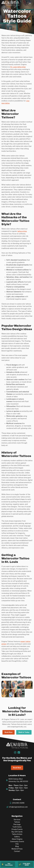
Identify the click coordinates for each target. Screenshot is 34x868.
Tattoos (17, 822)
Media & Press (17, 849)
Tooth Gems (17, 827)
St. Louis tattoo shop (18, 67)
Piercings (17, 824)
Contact (17, 851)
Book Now (9, 732)
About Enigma (17, 839)
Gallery (17, 837)
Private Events (17, 829)
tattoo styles (22, 231)
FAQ (17, 844)
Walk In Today (24, 732)
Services (17, 820)
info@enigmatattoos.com (18, 807)
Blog (17, 846)
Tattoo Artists (17, 834)
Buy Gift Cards (17, 832)
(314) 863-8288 (18, 803)
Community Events (17, 841)
